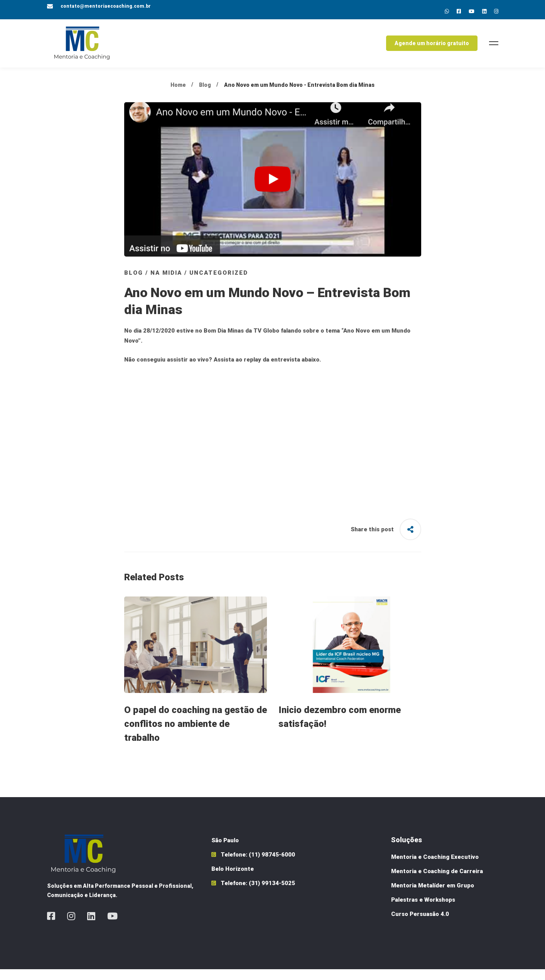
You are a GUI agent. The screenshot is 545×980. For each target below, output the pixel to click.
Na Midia (166, 283)
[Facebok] (459, 11)
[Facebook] (51, 927)
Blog (205, 95)
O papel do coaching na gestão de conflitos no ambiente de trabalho (196, 735)
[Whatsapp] (447, 11)
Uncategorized (219, 283)
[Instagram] (496, 11)
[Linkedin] (484, 11)
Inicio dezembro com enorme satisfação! (340, 728)
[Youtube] (472, 11)
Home (178, 95)
